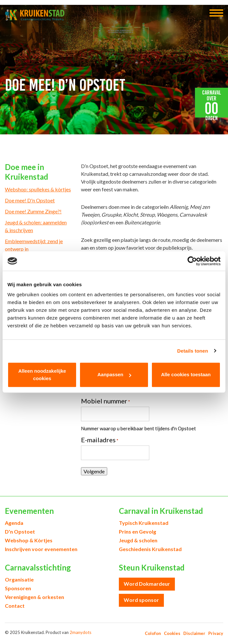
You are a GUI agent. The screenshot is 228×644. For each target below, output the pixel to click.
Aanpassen (114, 375)
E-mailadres (100, 440)
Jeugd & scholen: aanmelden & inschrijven (36, 226)
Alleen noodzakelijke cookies (42, 375)
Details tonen (193, 351)
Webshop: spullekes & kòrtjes (38, 189)
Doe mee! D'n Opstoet (30, 200)
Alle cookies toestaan (186, 375)
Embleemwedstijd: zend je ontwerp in (34, 245)
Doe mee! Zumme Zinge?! (33, 211)
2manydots (80, 632)
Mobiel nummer (105, 401)
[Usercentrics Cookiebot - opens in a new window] (192, 261)
